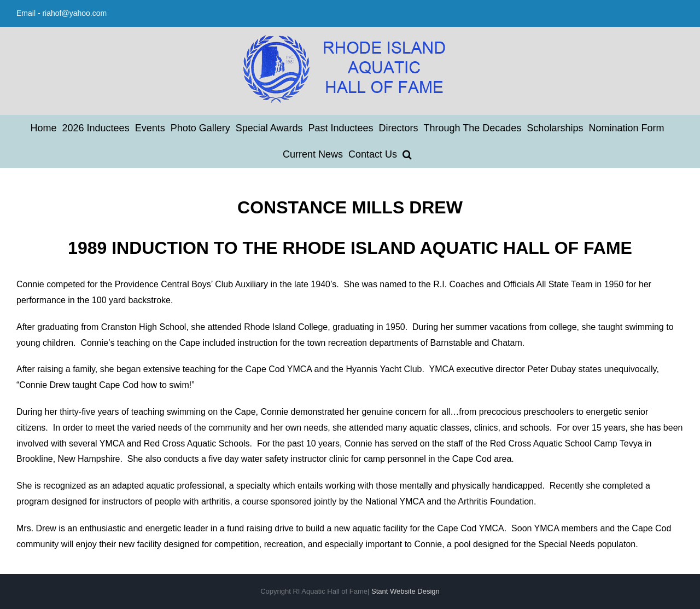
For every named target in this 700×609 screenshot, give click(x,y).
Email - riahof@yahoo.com (62, 13)
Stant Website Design (406, 591)
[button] (407, 154)
